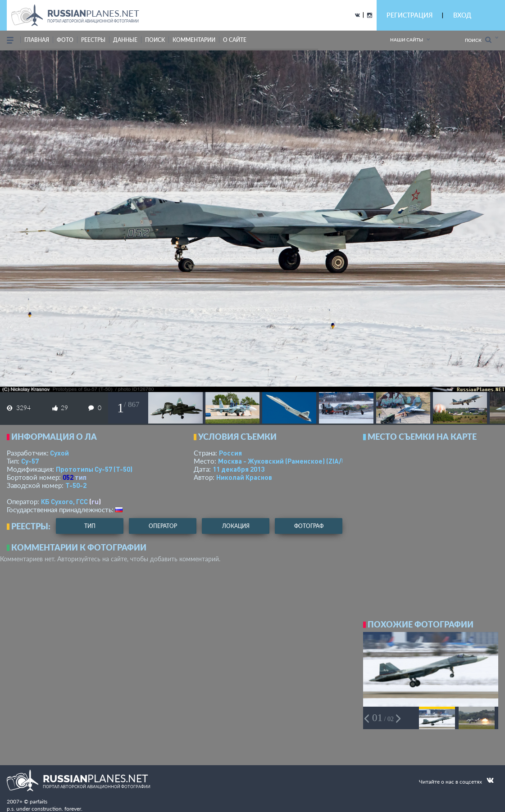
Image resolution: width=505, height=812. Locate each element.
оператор (163, 526)
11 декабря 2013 (239, 469)
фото (65, 40)
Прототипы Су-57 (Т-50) (94, 469)
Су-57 (30, 461)
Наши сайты (407, 40)
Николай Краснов (244, 477)
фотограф (309, 526)
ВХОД (462, 15)
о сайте (235, 40)
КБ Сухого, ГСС (64, 501)
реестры (93, 40)
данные (125, 40)
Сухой (59, 453)
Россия (230, 453)
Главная (37, 40)
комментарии (194, 40)
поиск (155, 40)
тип (81, 477)
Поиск (478, 40)
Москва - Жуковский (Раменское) (291, 461)
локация (236, 526)
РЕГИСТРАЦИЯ (409, 15)
